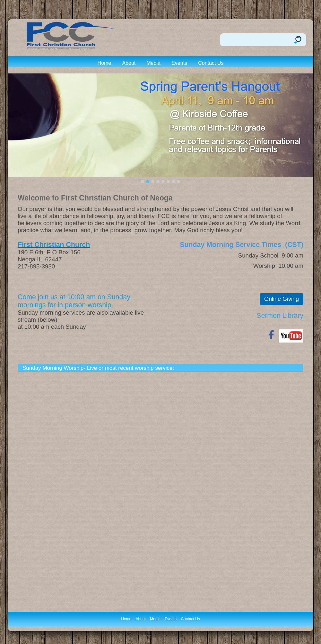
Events (179, 63)
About (129, 63)
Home (104, 63)
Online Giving (282, 299)
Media (153, 63)
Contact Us (211, 63)
